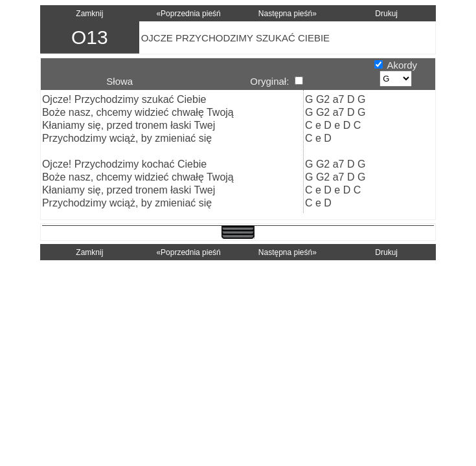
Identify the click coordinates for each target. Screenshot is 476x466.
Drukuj (386, 14)
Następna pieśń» (288, 14)
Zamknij (89, 14)
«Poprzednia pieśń (188, 14)
